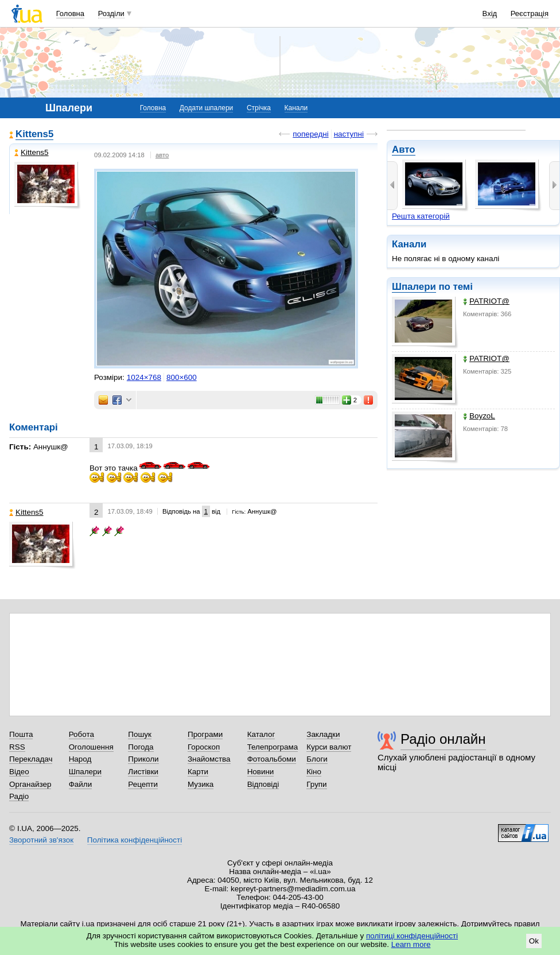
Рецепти (143, 784)
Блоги (317, 759)
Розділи (111, 13)
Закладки (323, 734)
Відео (19, 772)
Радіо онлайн (443, 739)
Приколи (143, 759)
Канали (296, 108)
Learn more (411, 944)
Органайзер (30, 784)
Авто (404, 150)
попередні (310, 134)
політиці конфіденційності (412, 936)
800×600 (182, 377)
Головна (70, 13)
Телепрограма (273, 747)
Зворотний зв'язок (41, 840)
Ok (534, 941)
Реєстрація (530, 13)
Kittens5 (34, 134)
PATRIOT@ (486, 301)
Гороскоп (204, 747)
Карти (198, 772)
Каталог (261, 734)
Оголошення (91, 747)
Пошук (140, 734)
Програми (205, 734)
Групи (316, 784)
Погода (141, 747)
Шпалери (414, 287)
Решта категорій (421, 216)
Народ (80, 759)
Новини (261, 772)
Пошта (21, 734)
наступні (349, 134)
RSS (17, 747)
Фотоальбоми (272, 759)
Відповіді (263, 784)
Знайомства (209, 759)
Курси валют (329, 747)
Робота (81, 734)
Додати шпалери (206, 108)
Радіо (19, 796)
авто (162, 155)
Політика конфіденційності (135, 840)
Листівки (143, 772)
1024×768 (144, 377)
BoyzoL (479, 416)
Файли (81, 784)
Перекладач (31, 759)
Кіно (314, 772)
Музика (201, 784)
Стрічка (259, 108)
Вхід (490, 13)
